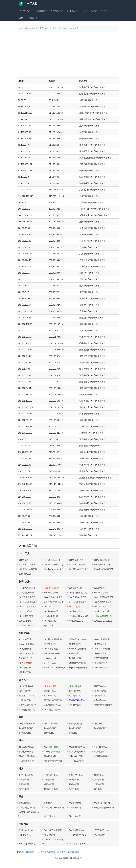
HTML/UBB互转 (51, 616)
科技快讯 (61, 852)
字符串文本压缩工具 (53, 700)
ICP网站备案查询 (101, 756)
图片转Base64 (25, 663)
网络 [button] (84, 11)
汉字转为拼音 (25, 691)
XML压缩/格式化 (101, 593)
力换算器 (98, 789)
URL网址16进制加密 (53, 639)
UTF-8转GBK (50, 663)
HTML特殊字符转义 (78, 835)
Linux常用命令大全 (77, 844)
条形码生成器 (75, 658)
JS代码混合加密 (26, 593)
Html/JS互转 (74, 607)
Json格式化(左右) (77, 560)
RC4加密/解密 (25, 649)
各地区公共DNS (26, 728)
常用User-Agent (26, 830)
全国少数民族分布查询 (104, 808)
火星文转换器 (50, 691)
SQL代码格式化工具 (78, 597)
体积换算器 (49, 780)
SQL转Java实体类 (102, 565)
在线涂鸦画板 (25, 803)
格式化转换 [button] (41, 11)
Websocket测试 (51, 724)
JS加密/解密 (99, 588)
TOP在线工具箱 (75, 858)
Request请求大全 (77, 830)
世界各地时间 (75, 803)
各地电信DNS (50, 728)
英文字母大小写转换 (28, 705)
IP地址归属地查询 (27, 724)
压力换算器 (74, 780)
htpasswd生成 (50, 658)
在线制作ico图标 (26, 752)
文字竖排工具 (50, 696)
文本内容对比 (100, 691)
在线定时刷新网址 (77, 752)
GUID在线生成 (25, 658)
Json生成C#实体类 (27, 565)
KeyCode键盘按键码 (78, 667)
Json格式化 (24, 560)
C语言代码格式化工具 (54, 602)
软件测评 (40, 852)
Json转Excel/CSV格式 (79, 569)
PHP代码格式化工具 (78, 593)
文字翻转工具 (75, 696)
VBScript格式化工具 (28, 607)
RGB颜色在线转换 (52, 710)
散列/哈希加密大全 (27, 653)
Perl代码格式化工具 (103, 602)
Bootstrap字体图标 (27, 844)
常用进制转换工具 (27, 710)
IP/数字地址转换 (101, 658)
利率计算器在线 (26, 775)
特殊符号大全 (50, 816)
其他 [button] (22, 18)
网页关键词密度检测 (53, 761)
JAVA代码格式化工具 (53, 597)
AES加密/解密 (75, 644)
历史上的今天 (75, 816)
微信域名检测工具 (27, 747)
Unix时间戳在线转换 (103, 705)
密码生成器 (74, 653)
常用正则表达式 (76, 621)
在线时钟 (48, 803)
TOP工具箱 (28, 4)
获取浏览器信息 (76, 724)
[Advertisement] (68, 55)
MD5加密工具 (25, 639)
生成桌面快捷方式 (77, 747)
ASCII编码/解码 (101, 663)
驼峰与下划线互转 (77, 700)
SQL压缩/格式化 (51, 593)
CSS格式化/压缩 (51, 588)
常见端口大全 (100, 835)
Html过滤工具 (50, 621)
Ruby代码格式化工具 (28, 602)
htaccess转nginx (51, 747)
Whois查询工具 (76, 756)
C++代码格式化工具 (78, 602)
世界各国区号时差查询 (54, 808)
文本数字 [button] (72, 11)
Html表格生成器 (26, 616)
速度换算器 (99, 784)
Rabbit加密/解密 (51, 649)
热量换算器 (24, 780)
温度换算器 (49, 784)
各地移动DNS (100, 728)
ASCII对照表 (49, 835)
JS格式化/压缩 (75, 588)
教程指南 (51, 852)
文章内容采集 (75, 686)
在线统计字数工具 (27, 696)
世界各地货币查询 (27, 808)
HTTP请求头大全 (101, 830)
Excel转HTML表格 (102, 611)
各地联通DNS (75, 728)
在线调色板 (99, 752)
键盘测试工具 (25, 672)
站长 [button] (94, 11)
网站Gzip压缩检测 (27, 756)
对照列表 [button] (34, 18)
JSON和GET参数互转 (103, 569)
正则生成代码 (25, 621)
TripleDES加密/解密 (78, 649)
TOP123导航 (74, 852)
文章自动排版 (50, 686)
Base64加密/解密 (102, 639)
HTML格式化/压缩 (27, 588)
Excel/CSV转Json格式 (54, 569)
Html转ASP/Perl (76, 611)
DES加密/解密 (100, 644)
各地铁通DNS (25, 733)
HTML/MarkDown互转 (79, 616)
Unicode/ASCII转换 (77, 663)
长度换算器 (24, 784)
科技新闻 (30, 852)
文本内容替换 (75, 691)
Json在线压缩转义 (102, 560)
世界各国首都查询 (102, 803)
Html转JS (48, 607)
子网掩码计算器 (51, 775)
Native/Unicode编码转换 (55, 667)
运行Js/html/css (26, 625)
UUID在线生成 (100, 653)
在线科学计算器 (76, 775)
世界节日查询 (75, 808)
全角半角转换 (100, 700)
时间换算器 (74, 784)
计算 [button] (104, 11)
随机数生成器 (75, 705)
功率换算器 (99, 780)
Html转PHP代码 (51, 611)
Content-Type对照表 (53, 830)
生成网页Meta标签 (52, 752)
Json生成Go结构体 (77, 565)
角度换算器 (24, 789)
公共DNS (98, 724)
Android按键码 (100, 667)
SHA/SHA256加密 (102, 649)
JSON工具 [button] (25, 11)
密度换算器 (74, 789)
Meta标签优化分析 (27, 761)
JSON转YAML (25, 574)
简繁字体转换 (100, 686)
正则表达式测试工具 (103, 616)
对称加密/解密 (50, 644)
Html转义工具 (100, 607)
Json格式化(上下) (52, 560)
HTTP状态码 (25, 835)
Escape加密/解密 (26, 644)
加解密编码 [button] (57, 11)
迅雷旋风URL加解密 (78, 639)
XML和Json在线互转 (28, 569)
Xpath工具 (48, 625)
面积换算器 (99, 775)
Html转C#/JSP (26, 611)
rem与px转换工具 (102, 747)
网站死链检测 (50, 756)
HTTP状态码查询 (76, 761)
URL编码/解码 (25, 667)
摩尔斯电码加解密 (52, 653)
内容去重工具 (100, 696)
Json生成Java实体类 (53, 565)
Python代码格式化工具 (104, 597)
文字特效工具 (25, 700)
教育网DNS (49, 733)
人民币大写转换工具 (53, 705)
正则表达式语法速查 (103, 621)
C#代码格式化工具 (27, 597)
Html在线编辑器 (26, 686)
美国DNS (73, 733)
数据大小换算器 (51, 789)
